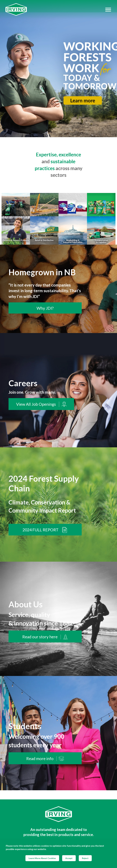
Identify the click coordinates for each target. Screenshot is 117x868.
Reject (85, 858)
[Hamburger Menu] (108, 9)
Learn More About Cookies (42, 858)
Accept (69, 858)
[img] (58, 69)
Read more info (45, 759)
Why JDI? (45, 308)
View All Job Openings (41, 404)
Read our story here (45, 637)
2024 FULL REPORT (45, 530)
